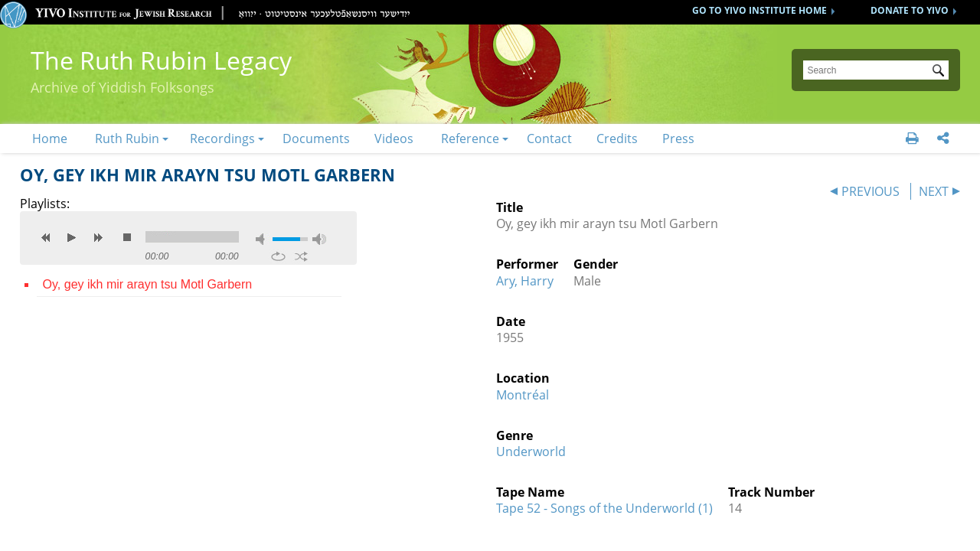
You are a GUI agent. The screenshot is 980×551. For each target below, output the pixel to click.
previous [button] (46, 237)
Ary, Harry (525, 281)
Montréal (523, 395)
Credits (617, 139)
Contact (549, 139)
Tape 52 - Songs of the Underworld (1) (604, 508)
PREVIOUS (871, 191)
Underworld (531, 452)
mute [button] (263, 239)
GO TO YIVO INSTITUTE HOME (759, 10)
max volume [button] (319, 239)
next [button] (98, 237)
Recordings (222, 139)
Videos (394, 139)
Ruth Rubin (127, 139)
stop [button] (127, 237)
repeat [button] (278, 256)
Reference (470, 139)
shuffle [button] (301, 256)
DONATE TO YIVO (910, 10)
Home (50, 139)
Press (678, 139)
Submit (941, 72)
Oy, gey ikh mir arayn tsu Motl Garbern (148, 284)
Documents (316, 139)
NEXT (934, 191)
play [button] (72, 237)
